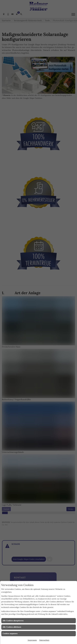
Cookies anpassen (10, 633)
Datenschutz (44, 640)
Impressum (32, 640)
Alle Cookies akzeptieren (13, 621)
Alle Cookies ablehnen (12, 627)
